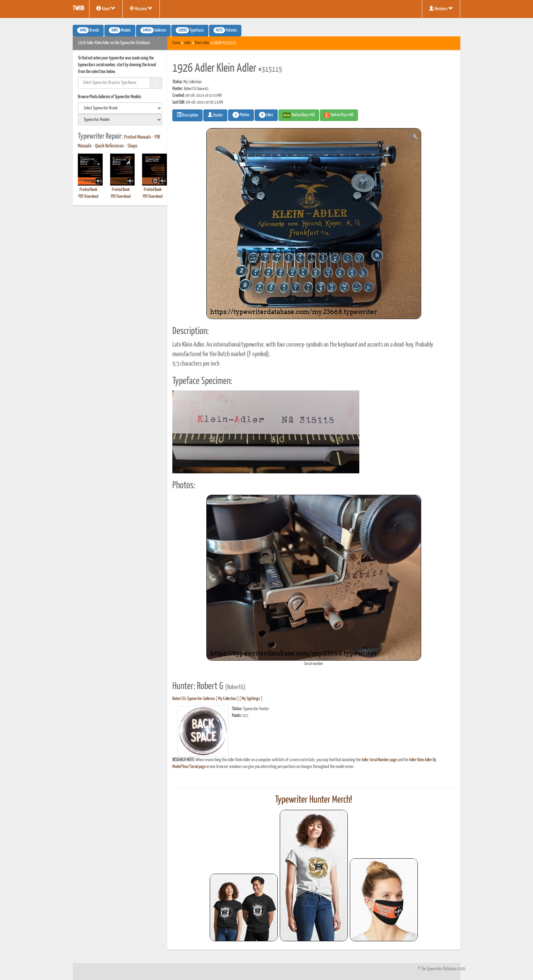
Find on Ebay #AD (299, 115)
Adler (188, 43)
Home (176, 43)
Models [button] (120, 30)
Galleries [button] (153, 30)
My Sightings (251, 699)
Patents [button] (225, 30)
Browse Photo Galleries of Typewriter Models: (110, 97)
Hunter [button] (215, 115)
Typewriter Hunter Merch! (314, 800)
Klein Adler (202, 43)
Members (441, 8)
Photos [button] (241, 115)
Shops (133, 146)
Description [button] (187, 115)
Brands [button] (88, 30)
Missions (141, 8)
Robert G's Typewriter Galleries (194, 699)
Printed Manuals (138, 137)
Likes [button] (266, 115)
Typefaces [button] (190, 30)
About (106, 8)
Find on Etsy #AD (339, 115)
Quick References (110, 146)
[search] (120, 108)
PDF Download (88, 197)
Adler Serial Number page (379, 760)
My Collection (227, 699)
